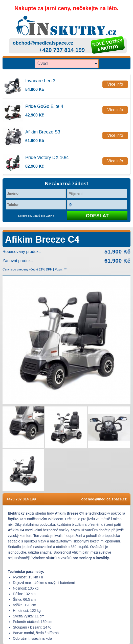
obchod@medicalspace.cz (43, 43)
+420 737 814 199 (62, 50)
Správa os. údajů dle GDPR (36, 216)
